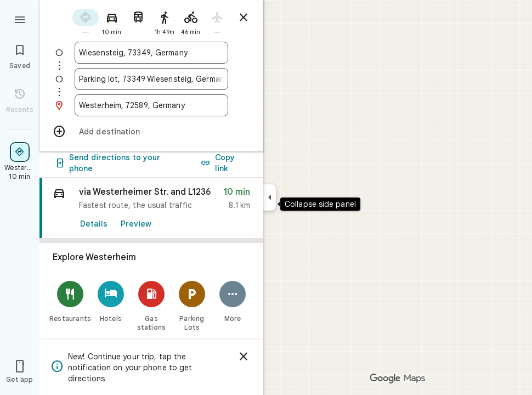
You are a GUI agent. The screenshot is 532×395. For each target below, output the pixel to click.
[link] (151, 246)
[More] (233, 339)
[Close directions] (244, 18)
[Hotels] (111, 339)
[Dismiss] (244, 357)
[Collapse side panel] (270, 198)
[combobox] (151, 53)
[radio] (86, 21)
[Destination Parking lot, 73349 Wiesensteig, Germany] (151, 79)
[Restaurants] (70, 339)
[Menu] (20, 19)
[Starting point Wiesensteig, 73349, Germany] (151, 53)
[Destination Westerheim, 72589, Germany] (151, 105)
